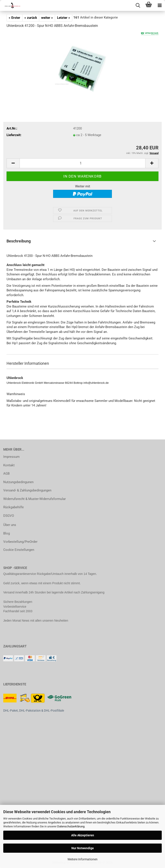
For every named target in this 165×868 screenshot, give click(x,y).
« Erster (14, 18)
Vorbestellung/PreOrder (20, 542)
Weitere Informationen (82, 859)
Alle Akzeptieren (83, 835)
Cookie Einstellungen (19, 550)
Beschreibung (19, 241)
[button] (13, 163)
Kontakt (9, 465)
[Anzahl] (82, 163)
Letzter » (64, 18)
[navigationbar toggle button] (160, 5)
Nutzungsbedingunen (18, 482)
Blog (7, 533)
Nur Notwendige (83, 848)
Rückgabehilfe (13, 507)
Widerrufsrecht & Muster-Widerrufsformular (35, 499)
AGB (6, 474)
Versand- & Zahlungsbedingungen (27, 490)
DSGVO (9, 516)
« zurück (31, 18)
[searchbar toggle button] (138, 5)
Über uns (10, 525)
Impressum (11, 457)
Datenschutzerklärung (71, 826)
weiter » (47, 18)
